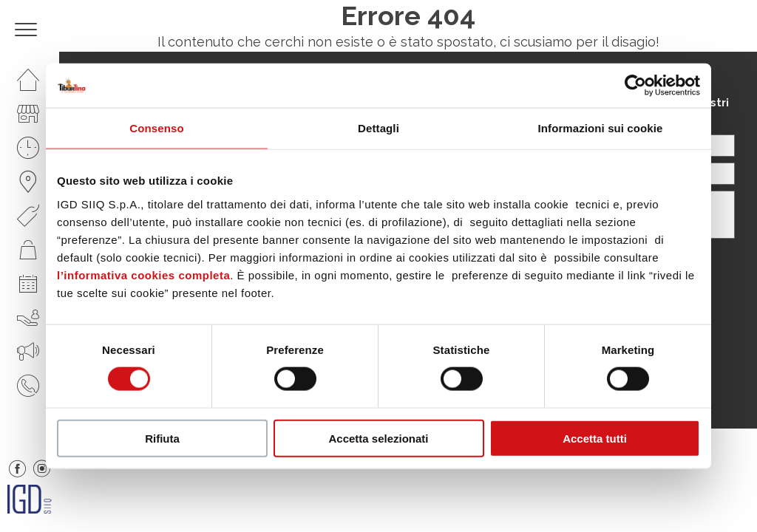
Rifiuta (162, 438)
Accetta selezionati (378, 438)
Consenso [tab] (156, 128)
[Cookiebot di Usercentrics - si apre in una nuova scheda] (635, 86)
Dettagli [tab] (378, 128)
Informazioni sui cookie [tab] (601, 128)
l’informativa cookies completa (143, 274)
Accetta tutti (595, 438)
